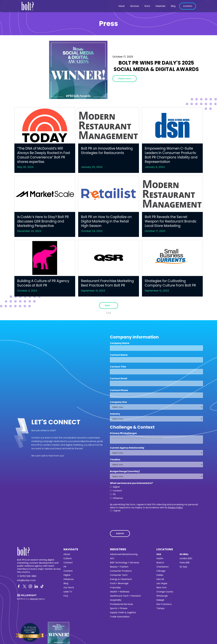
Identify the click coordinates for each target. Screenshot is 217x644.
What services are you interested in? (131, 483)
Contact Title (118, 367)
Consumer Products (121, 571)
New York (161, 588)
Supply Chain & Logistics (123, 613)
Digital (67, 575)
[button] (121, 6)
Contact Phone (119, 390)
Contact (188, 6)
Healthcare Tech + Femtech (125, 596)
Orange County (165, 592)
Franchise (115, 588)
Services (134, 6)
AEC (112, 558)
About (121, 6)
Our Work (69, 588)
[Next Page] (109, 306)
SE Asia (183, 567)
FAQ (66, 596)
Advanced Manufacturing (124, 554)
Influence (69, 579)
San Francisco (164, 604)
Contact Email (119, 379)
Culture (68, 558)
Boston (160, 563)
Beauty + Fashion (119, 567)
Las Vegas (162, 583)
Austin (160, 558)
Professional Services (121, 604)
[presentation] (131, 520)
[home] (28, 6)
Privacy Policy (175, 508)
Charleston (163, 567)
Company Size (118, 402)
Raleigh (160, 600)
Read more (125, 79)
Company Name (120, 343)
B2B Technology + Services (125, 563)
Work (147, 6)
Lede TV (68, 592)
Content (68, 571)
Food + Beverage (119, 583)
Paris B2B (184, 563)
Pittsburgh (162, 596)
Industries (160, 6)
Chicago (161, 571)
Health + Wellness (120, 592)
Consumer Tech (119, 575)
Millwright (34, 599)
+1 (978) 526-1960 (27, 576)
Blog (173, 6)
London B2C (186, 558)
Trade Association (120, 617)
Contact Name (119, 355)
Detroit (160, 579)
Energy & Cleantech (121, 579)
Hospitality (116, 600)
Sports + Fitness (119, 608)
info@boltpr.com (26, 580)
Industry (115, 414)
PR (65, 567)
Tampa (160, 608)
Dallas (160, 575)
